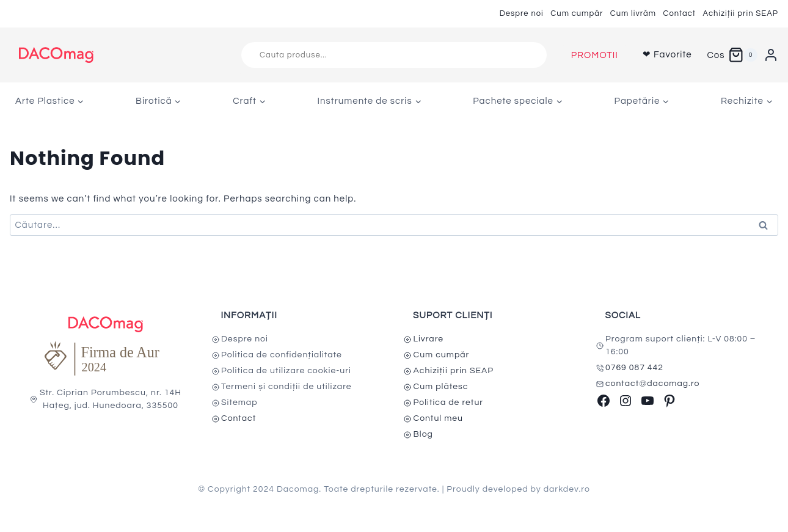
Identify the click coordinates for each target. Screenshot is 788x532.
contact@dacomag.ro (653, 384)
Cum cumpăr (577, 13)
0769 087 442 (634, 368)
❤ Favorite (667, 55)
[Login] (771, 55)
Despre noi (522, 13)
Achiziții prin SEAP (740, 13)
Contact (679, 13)
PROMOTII (595, 55)
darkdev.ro (567, 489)
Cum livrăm (633, 13)
